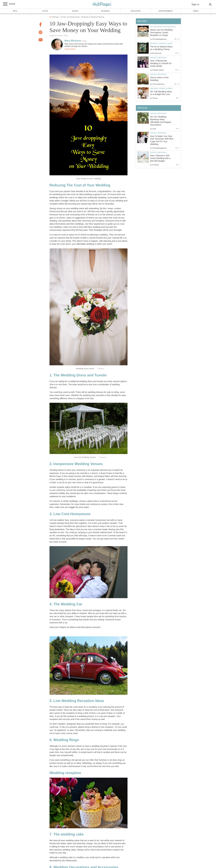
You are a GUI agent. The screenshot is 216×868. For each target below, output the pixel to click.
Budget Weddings (158, 58)
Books (75, 11)
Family (196, 11)
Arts (15, 11)
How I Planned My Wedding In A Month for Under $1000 (161, 63)
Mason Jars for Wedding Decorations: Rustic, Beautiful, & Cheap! (161, 33)
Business (106, 11)
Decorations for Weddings (163, 27)
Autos (45, 11)
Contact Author (70, 49)
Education (136, 11)
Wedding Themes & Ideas (161, 43)
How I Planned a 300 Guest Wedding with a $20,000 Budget (160, 158)
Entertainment (166, 11)
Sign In (195, 4)
